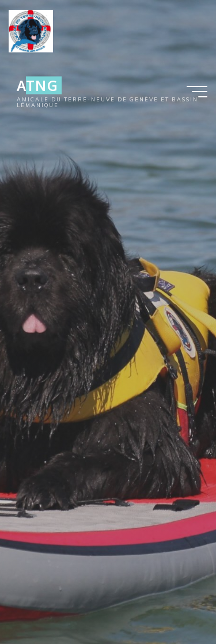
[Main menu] (197, 92)
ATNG (37, 86)
